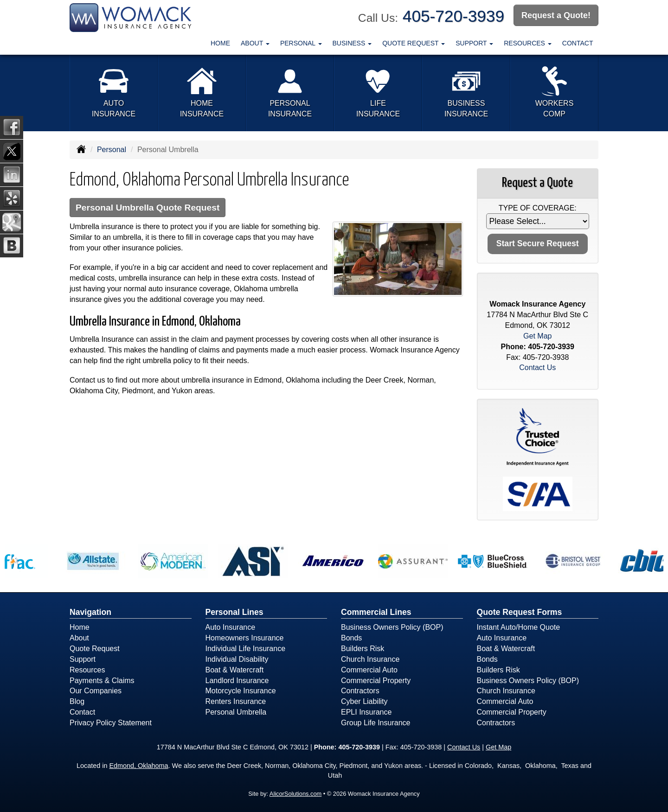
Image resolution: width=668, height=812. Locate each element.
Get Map (537, 336)
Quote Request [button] (414, 43)
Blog (77, 701)
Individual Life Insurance (246, 649)
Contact (578, 43)
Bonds (351, 638)
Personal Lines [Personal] (234, 612)
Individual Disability (237, 659)
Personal (112, 150)
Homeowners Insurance (245, 638)
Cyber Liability (364, 701)
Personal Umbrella (236, 712)
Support (83, 659)
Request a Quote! (556, 15)
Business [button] (352, 43)
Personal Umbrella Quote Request (148, 208)
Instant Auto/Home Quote (519, 627)
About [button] (255, 43)
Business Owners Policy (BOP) (392, 627)
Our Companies (96, 691)
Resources (87, 670)
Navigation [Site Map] (90, 612)
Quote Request (95, 649)
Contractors (360, 691)
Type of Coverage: (538, 208)
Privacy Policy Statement (111, 723)
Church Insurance (370, 659)
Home (220, 43)
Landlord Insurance (237, 681)
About (79, 638)
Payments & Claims (102, 681)
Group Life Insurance (376, 723)
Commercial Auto (369, 670)
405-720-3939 (453, 16)
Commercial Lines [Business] (376, 612)
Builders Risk (363, 649)
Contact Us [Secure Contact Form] (537, 368)
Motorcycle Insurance (241, 691)
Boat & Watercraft (235, 670)
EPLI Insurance (366, 712)
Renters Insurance (236, 701)
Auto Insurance (231, 627)
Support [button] (474, 43)
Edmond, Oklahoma (138, 766)
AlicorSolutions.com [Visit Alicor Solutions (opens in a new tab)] (295, 794)
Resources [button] (528, 43)
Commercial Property (376, 681)
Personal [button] (301, 43)
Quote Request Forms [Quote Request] (520, 612)
